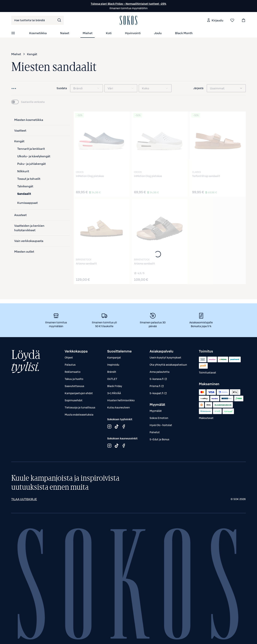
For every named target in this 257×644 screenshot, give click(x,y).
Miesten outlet (24, 252)
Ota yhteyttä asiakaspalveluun (168, 365)
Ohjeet (69, 358)
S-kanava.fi (159, 380)
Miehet (88, 33)
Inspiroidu (113, 365)
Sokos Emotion (159, 418)
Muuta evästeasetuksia (79, 415)
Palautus (70, 365)
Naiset (65, 33)
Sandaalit (24, 194)
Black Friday (115, 386)
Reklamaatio (73, 372)
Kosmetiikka (38, 33)
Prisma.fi (159, 387)
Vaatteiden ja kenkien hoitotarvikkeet (29, 228)
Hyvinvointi (133, 33)
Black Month (184, 33)
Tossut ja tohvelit (29, 179)
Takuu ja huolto (74, 379)
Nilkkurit (23, 171)
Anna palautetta (160, 372)
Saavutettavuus (74, 386)
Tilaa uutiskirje (24, 499)
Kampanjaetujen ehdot (79, 393)
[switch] (28, 102)
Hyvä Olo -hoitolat (161, 425)
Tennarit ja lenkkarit (31, 149)
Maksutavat (206, 418)
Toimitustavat (208, 373)
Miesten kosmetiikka (29, 120)
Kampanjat (114, 358)
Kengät (32, 54)
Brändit (112, 372)
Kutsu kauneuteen (118, 407)
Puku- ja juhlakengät (31, 164)
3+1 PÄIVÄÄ (114, 393)
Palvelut (155, 432)
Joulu (158, 33)
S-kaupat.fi (159, 394)
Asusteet (20, 215)
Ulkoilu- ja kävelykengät (34, 156)
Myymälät (156, 411)
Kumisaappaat (27, 203)
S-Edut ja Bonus (159, 439)
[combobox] (37, 20)
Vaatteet (20, 130)
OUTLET (112, 379)
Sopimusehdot (74, 400)
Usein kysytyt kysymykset (165, 358)
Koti (109, 33)
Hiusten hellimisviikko (121, 400)
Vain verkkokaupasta (29, 241)
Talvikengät (25, 186)
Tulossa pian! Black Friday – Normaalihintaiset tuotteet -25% (128, 4)
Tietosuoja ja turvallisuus (80, 407)
